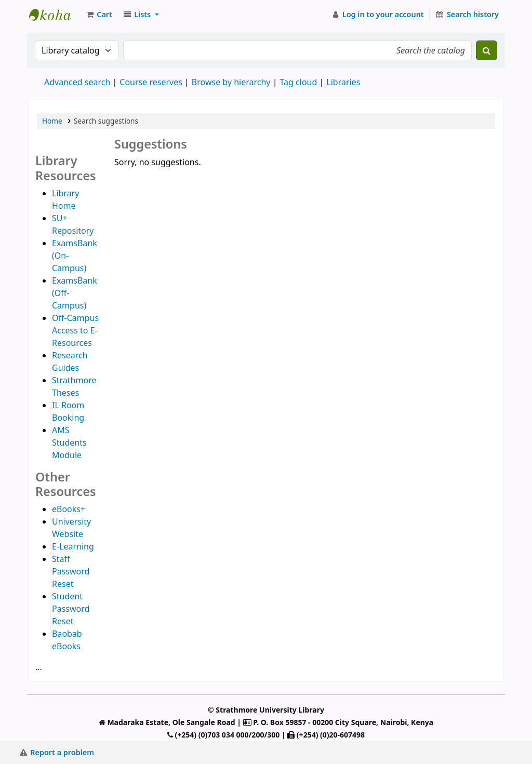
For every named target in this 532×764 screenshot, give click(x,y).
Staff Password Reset (71, 571)
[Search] (487, 50)
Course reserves (151, 82)
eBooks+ (69, 509)
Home (52, 121)
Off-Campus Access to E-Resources (75, 330)
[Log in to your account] (377, 15)
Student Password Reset (71, 609)
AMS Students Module (69, 443)
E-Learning (73, 546)
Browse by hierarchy (231, 82)
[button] (99, 15)
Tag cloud (298, 82)
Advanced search (77, 82)
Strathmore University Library (55, 15)
